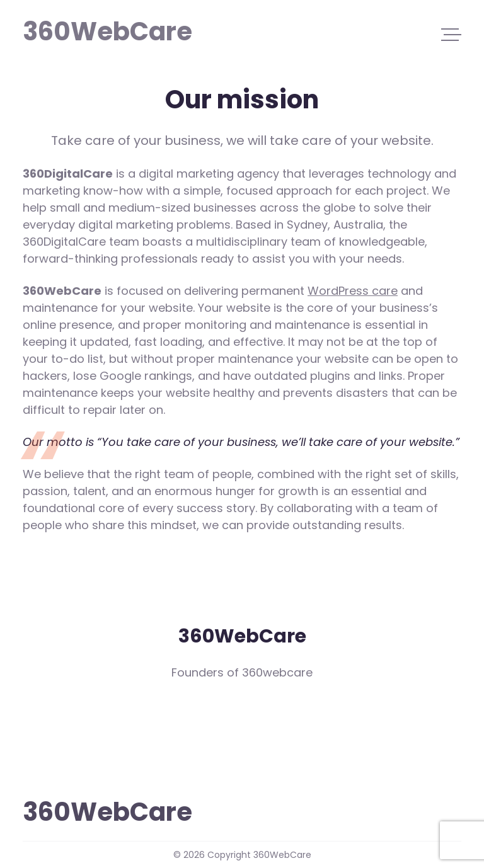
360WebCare (82, 30)
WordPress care (353, 291)
